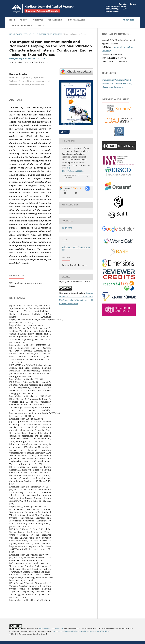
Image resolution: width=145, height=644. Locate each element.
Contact (41, 25)
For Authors (55, 20)
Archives (38, 20)
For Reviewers (77, 20)
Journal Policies (21, 25)
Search (129, 20)
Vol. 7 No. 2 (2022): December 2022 (45, 34)
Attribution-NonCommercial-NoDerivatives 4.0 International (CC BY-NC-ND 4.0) (81, 631)
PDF (65, 132)
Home (12, 20)
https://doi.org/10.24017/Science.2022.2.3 (27, 59)
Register (123, 4)
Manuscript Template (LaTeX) (117, 83)
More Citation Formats (72, 177)
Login (133, 4)
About (23, 20)
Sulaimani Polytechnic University (51, 628)
